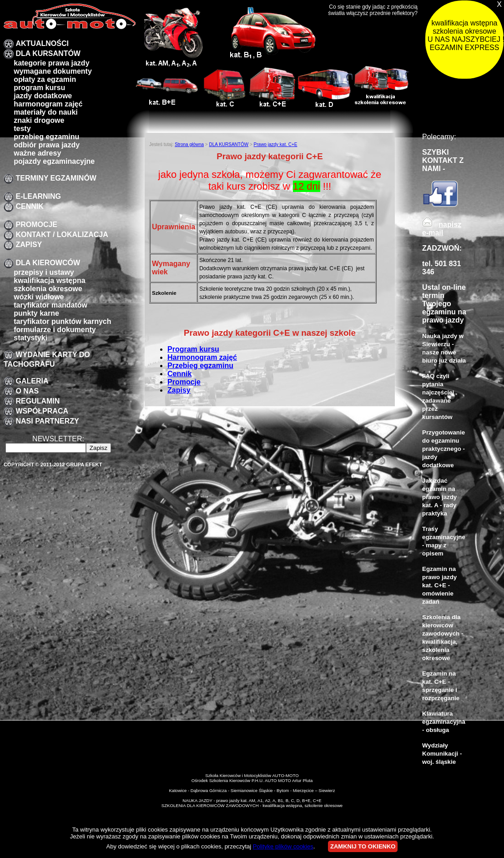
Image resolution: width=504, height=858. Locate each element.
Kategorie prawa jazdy (51, 63)
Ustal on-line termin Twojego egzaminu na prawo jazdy (444, 304)
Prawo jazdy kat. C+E (276, 144)
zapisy (29, 245)
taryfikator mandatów (50, 305)
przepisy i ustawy (44, 272)
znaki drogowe (39, 120)
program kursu (39, 88)
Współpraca (42, 411)
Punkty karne (36, 313)
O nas (27, 391)
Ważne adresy (37, 153)
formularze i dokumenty (55, 330)
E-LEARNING (38, 196)
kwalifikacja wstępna (49, 280)
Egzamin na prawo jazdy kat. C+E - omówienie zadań (439, 585)
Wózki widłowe (39, 297)
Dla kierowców (48, 263)
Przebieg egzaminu (200, 366)
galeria (32, 381)
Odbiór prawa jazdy (47, 145)
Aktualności (42, 43)
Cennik (29, 206)
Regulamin (38, 401)
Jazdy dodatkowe (43, 96)
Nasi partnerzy (47, 421)
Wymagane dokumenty (53, 71)
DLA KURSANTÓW (48, 53)
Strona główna (189, 144)
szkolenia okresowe (48, 289)
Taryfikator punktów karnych (62, 321)
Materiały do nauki (46, 112)
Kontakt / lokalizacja (62, 235)
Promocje (184, 382)
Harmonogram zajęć (48, 104)
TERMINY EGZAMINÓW (56, 178)
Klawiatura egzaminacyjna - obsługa (444, 722)
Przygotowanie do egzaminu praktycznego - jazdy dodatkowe (444, 449)
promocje (36, 225)
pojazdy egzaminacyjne (54, 161)
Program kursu (193, 349)
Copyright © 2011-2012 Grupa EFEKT (53, 464)
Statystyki (30, 338)
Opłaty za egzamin (45, 79)
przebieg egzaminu (46, 137)
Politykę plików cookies (283, 846)
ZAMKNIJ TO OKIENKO (363, 846)
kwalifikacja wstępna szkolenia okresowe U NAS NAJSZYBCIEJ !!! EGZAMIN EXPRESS (466, 35)
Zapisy (179, 390)
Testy (22, 129)
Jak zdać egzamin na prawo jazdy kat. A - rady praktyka (439, 497)
